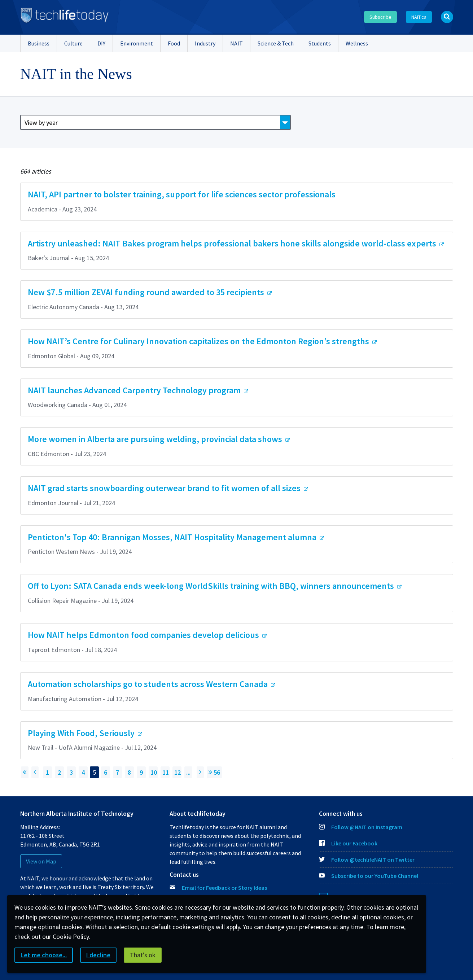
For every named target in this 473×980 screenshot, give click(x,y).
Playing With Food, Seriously (82, 733)
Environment (137, 43)
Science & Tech (276, 43)
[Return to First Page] (25, 772)
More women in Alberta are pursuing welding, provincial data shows (156, 439)
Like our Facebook (348, 843)
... (188, 772)
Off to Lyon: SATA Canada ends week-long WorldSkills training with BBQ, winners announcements (212, 586)
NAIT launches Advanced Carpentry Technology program (135, 390)
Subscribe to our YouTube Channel (369, 876)
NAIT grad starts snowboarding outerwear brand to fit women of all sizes (165, 488)
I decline (98, 955)
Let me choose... (44, 955)
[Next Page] (200, 772)
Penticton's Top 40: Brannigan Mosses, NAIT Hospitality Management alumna (173, 537)
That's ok (143, 955)
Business (39, 43)
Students (320, 43)
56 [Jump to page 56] (214, 772)
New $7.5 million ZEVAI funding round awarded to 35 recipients (147, 292)
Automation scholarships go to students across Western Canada (149, 684)
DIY (101, 43)
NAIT (236, 43)
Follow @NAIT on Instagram (361, 827)
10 (154, 772)
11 (166, 772)
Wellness (357, 43)
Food (174, 43)
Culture (73, 43)
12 (178, 772)
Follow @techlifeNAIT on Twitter (367, 859)
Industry (205, 43)
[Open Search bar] (447, 17)
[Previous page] (35, 772)
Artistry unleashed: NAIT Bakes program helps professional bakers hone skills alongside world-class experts (233, 243)
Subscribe (380, 17)
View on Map (41, 861)
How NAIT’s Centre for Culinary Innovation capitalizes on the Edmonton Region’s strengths (199, 341)
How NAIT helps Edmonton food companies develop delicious (144, 635)
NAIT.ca (419, 17)
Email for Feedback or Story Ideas (224, 888)
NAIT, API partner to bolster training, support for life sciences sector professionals (182, 194)
